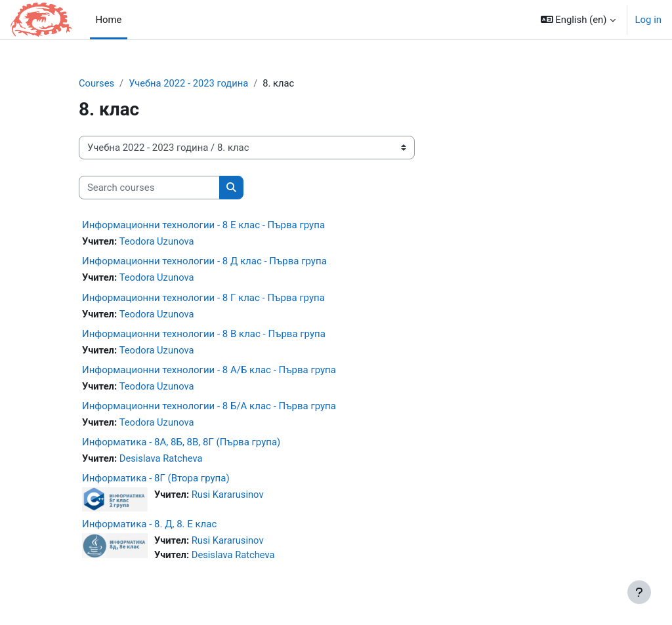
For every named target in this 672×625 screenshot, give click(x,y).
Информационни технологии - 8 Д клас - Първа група (204, 262)
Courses (97, 83)
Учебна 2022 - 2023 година (190, 83)
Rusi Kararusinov (228, 496)
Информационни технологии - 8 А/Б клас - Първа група (209, 371)
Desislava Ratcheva (161, 460)
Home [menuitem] (108, 20)
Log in (648, 20)
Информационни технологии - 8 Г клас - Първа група (203, 298)
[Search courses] (149, 188)
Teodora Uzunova (157, 242)
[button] (578, 20)
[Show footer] (639, 592)
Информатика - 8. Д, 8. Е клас (149, 526)
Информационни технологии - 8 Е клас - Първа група (203, 226)
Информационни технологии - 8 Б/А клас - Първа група (209, 407)
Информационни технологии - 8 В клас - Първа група (204, 334)
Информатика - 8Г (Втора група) (156, 479)
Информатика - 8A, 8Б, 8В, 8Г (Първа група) (181, 443)
